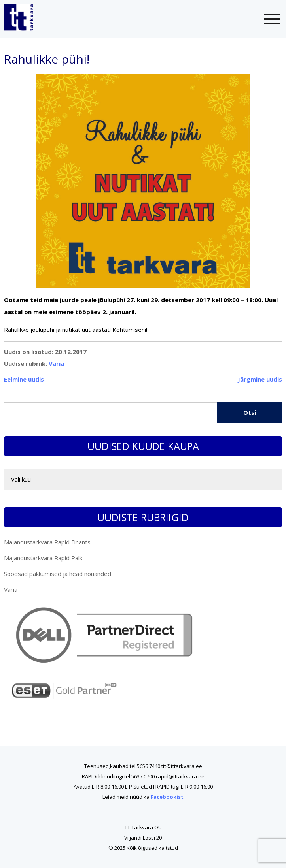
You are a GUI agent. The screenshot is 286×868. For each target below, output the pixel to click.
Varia (56, 363)
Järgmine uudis (260, 379)
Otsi (250, 412)
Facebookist (167, 797)
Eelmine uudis (24, 379)
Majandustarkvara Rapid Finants (47, 542)
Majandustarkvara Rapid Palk (43, 558)
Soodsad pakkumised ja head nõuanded (58, 574)
